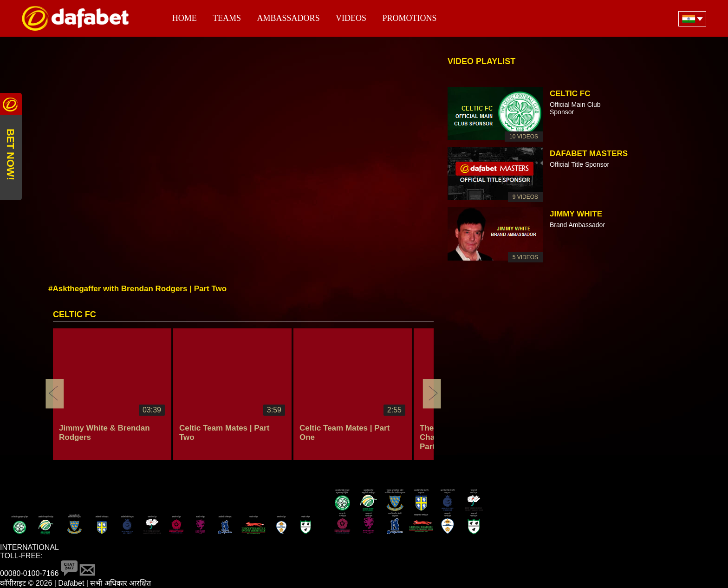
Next (432, 394)
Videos (351, 18)
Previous (55, 394)
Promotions (410, 18)
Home (185, 18)
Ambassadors (289, 18)
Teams (227, 18)
